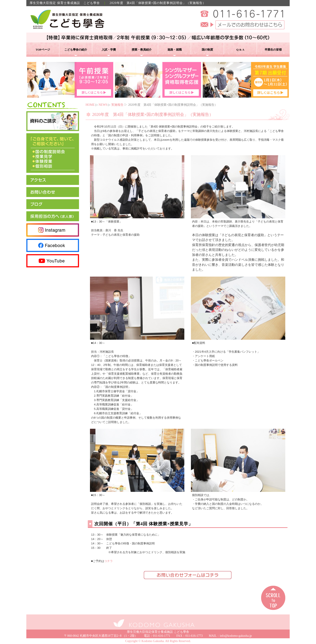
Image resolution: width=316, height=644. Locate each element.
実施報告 (117, 105)
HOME (90, 105)
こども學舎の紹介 (76, 50)
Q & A (240, 50)
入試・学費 (109, 50)
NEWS (103, 105)
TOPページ (43, 50)
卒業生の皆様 (273, 50)
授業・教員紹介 (142, 50)
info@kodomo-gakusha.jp (236, 636)
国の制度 (207, 50)
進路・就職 (175, 50)
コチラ (109, 561)
